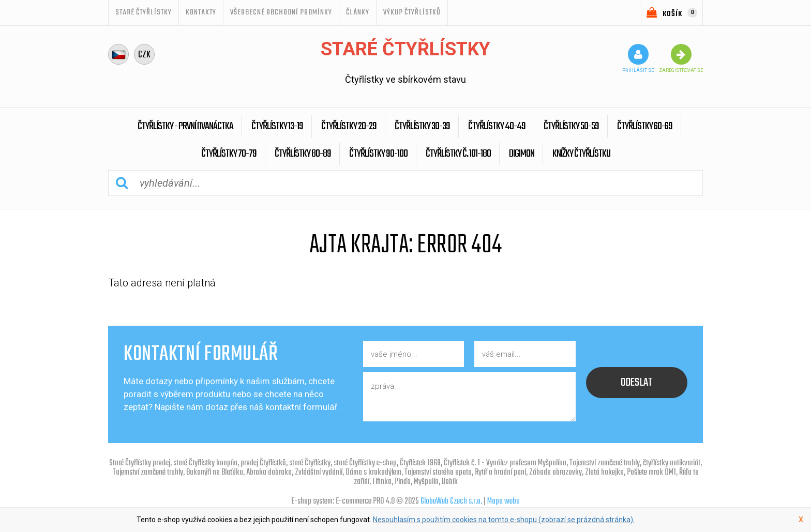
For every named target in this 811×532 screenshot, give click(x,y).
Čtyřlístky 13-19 (277, 126)
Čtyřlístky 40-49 (497, 126)
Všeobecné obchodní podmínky (281, 12)
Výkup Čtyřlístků (412, 12)
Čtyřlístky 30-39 (422, 126)
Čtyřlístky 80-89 (303, 154)
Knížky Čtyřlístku (581, 154)
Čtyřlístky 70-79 (229, 154)
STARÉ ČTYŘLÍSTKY (144, 12)
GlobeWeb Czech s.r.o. (451, 501)
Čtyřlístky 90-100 (378, 154)
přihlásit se (638, 58)
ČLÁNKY (358, 12)
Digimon (522, 154)
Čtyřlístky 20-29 (349, 126)
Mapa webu (504, 501)
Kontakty (201, 12)
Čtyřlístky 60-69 (645, 126)
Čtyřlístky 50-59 (571, 126)
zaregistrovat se (681, 58)
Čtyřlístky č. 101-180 (458, 154)
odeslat (637, 383)
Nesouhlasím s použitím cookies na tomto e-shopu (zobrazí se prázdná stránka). (504, 520)
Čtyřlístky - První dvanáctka (185, 126)
